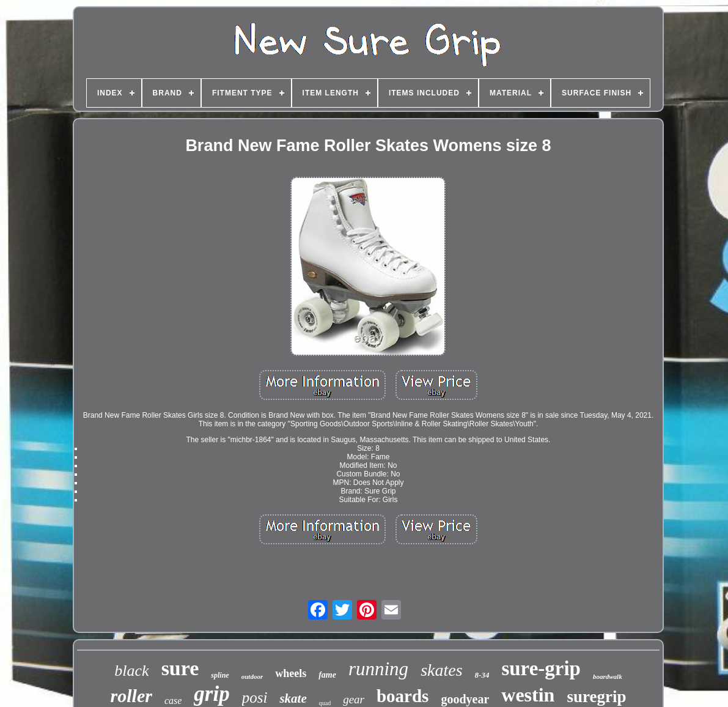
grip (211, 694)
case (173, 701)
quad (325, 703)
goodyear (465, 699)
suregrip (596, 697)
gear (354, 699)
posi (255, 698)
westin (528, 695)
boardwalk (608, 676)
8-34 (482, 675)
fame (327, 675)
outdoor (252, 676)
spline (220, 675)
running (378, 669)
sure (180, 668)
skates (441, 670)
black (131, 671)
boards (403, 696)
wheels (291, 673)
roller (131, 696)
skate (293, 698)
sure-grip (541, 668)
